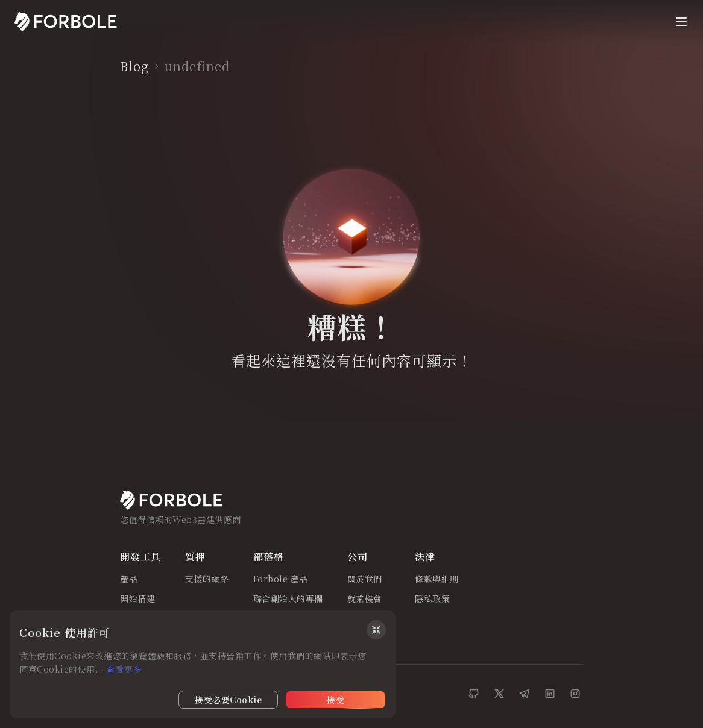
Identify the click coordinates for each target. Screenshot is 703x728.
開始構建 (137, 599)
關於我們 (365, 579)
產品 (129, 579)
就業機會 (365, 599)
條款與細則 (437, 579)
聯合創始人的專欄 (288, 599)
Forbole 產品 (281, 579)
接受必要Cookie (228, 700)
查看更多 (124, 669)
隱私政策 (432, 599)
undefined (197, 66)
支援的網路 (207, 579)
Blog (134, 66)
